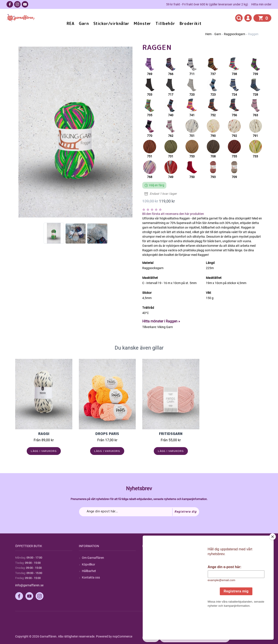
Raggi (44, 434)
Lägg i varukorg (44, 451)
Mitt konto (216, 558)
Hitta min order (261, 4)
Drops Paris (107, 434)
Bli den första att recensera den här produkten (173, 214)
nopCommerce (122, 636)
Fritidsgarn (171, 434)
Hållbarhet (89, 571)
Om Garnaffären (93, 558)
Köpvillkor (89, 564)
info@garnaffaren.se (29, 585)
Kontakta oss (91, 577)
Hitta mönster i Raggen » (161, 321)
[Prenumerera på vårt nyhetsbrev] (139, 512)
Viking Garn (165, 327)
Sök (148, 558)
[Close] (273, 564)
